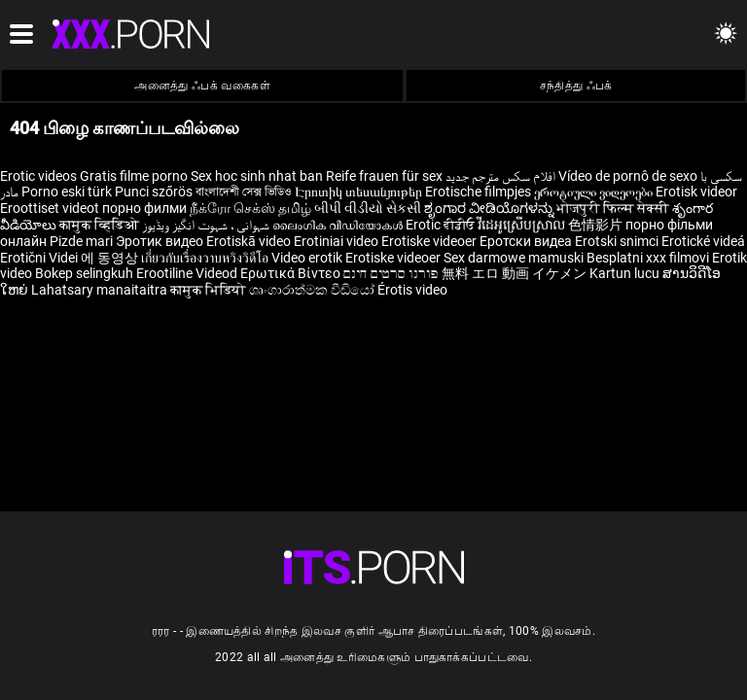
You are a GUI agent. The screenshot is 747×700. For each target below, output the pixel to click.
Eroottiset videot (51, 208)
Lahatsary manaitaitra (101, 290)
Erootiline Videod (188, 273)
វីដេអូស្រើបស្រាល (523, 225)
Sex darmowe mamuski (514, 258)
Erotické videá (703, 241)
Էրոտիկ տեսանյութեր (360, 192)
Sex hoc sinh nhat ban (257, 176)
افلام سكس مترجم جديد (500, 176)
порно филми (144, 208)
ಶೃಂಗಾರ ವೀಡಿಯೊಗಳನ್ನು (490, 208)
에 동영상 (111, 258)
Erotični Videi (40, 258)
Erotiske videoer (430, 241)
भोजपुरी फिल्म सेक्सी (613, 208)
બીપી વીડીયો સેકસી (368, 208)
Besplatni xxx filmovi (648, 258)
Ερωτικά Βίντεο (292, 273)
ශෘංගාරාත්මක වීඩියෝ (313, 290)
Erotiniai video (338, 241)
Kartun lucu (626, 273)
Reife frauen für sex (384, 176)
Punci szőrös (154, 192)
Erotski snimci (618, 241)
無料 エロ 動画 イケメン (514, 273)
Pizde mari (81, 241)
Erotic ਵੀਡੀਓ (442, 225)
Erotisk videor (696, 192)
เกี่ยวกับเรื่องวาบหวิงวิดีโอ (206, 258)
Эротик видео (161, 241)
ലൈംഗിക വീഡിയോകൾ (339, 225)
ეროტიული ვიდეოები (595, 192)
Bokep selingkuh (84, 273)
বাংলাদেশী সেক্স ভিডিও (244, 192)
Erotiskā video (250, 241)
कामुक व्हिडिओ (101, 225)
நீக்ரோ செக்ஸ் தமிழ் (250, 208)
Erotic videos (40, 176)
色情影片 (597, 225)
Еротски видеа (527, 241)
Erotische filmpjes (478, 192)
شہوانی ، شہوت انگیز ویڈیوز (207, 225)
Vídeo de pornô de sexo (628, 176)
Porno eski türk (67, 192)
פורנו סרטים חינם (391, 273)
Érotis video (412, 290)
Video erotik (308, 258)
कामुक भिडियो (210, 290)
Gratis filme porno (134, 176)
